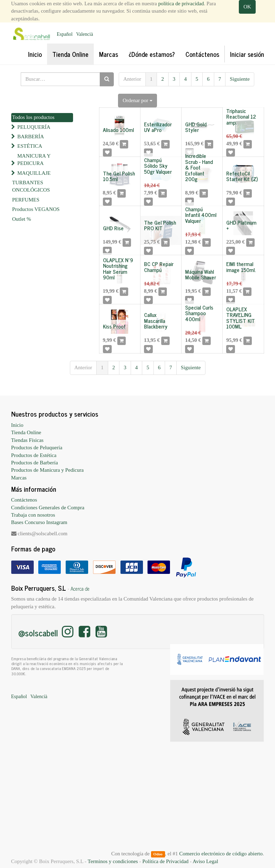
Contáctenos (24, 500)
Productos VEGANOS (36, 209)
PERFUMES (26, 200)
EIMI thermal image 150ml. (241, 267)
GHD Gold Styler (196, 127)
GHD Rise (113, 228)
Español (65, 34)
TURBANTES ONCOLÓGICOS (31, 186)
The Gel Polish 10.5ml (119, 176)
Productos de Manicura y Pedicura (48, 470)
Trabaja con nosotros (33, 515)
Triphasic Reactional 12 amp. (241, 117)
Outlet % (22, 219)
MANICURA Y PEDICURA (34, 160)
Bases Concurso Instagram (39, 522)
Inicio (17, 425)
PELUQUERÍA (34, 127)
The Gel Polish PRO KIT (160, 225)
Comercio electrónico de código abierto (221, 854)
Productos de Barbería (35, 463)
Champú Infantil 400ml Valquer (201, 215)
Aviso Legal (205, 861)
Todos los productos (34, 117)
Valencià (85, 34)
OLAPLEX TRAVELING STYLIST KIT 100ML (241, 318)
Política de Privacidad (165, 861)
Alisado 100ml (118, 130)
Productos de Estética (34, 455)
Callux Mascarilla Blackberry (156, 320)
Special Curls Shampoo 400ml (199, 313)
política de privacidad (181, 4)
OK (247, 7)
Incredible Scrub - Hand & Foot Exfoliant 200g (199, 167)
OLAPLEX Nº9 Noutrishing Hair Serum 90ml (118, 269)
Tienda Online (26, 432)
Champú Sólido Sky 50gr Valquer (158, 166)
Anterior (132, 79)
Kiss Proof (114, 326)
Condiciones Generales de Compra (48, 508)
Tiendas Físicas (27, 440)
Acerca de (80, 589)
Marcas (19, 478)
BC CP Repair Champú (159, 267)
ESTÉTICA (30, 146)
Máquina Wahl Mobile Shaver (201, 274)
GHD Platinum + (241, 225)
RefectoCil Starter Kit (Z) (242, 176)
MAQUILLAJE (34, 173)
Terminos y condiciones (113, 861)
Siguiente (240, 79)
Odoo (158, 854)
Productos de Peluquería (37, 448)
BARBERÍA (31, 137)
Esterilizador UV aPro (158, 127)
